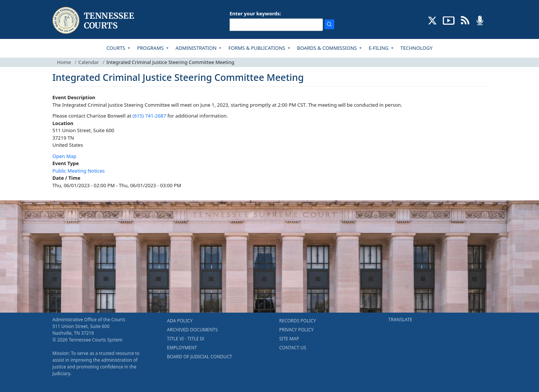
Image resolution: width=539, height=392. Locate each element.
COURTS (116, 48)
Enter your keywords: (255, 13)
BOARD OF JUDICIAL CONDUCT (200, 357)
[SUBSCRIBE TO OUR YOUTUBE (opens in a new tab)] (449, 20)
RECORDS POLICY (298, 321)
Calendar (89, 62)
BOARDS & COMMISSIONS (328, 48)
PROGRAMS (151, 48)
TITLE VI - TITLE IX (185, 339)
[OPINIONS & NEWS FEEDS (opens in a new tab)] (465, 20)
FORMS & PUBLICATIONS (257, 48)
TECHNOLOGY (417, 48)
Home (64, 62)
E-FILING (379, 48)
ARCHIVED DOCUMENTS (192, 330)
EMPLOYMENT (182, 348)
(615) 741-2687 (149, 116)
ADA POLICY (180, 321)
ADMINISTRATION (197, 48)
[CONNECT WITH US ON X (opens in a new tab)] (433, 20)
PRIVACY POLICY (296, 330)
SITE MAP (289, 339)
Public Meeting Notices (79, 171)
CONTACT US (293, 348)
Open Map (64, 156)
